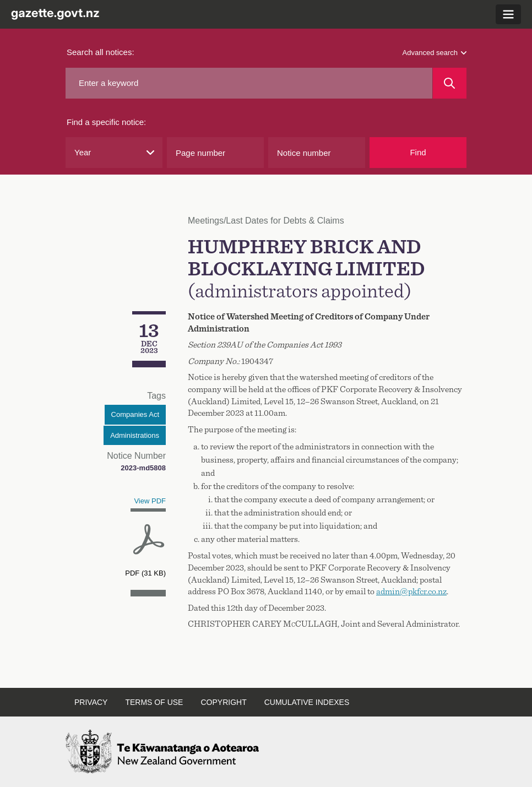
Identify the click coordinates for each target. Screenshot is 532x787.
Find (418, 152)
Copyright (223, 702)
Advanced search (435, 53)
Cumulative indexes (307, 702)
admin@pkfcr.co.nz (411, 591)
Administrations (135, 435)
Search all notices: (101, 52)
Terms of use (154, 702)
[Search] (450, 83)
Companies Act (135, 414)
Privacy (91, 702)
